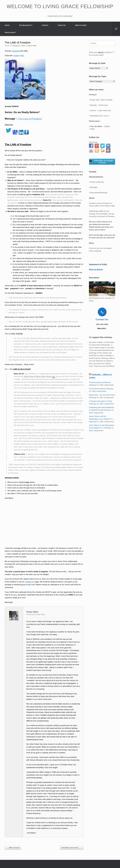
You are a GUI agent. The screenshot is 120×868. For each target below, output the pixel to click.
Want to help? (81, 25)
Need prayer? (10, 32)
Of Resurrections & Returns (100, 382)
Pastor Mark (32, 46)
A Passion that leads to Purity (100, 401)
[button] (116, 29)
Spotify (16, 56)
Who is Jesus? (13, 848)
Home (7, 25)
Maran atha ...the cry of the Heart (102, 395)
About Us (62, 25)
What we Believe (96, 269)
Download (16, 51)
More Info (102, 328)
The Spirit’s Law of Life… (72, 848)
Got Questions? (26, 25)
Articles (45, 25)
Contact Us (30, 582)
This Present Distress (97, 389)
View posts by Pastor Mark (36, 614)
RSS (22, 56)
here (15, 595)
